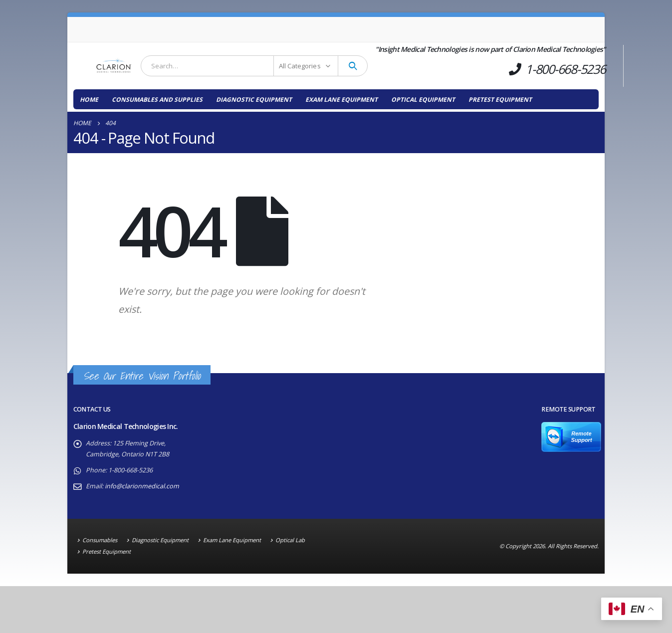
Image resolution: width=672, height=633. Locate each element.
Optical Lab (290, 540)
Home (89, 100)
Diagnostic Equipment (254, 100)
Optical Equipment (423, 100)
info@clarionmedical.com (142, 486)
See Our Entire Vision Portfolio (142, 376)
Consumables (100, 540)
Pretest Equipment (500, 100)
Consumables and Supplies (157, 100)
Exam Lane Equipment (341, 100)
